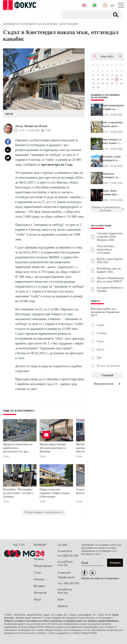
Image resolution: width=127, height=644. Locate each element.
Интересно (40, 593)
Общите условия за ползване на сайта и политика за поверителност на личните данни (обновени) (61, 621)
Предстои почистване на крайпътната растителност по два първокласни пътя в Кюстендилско (18, 448)
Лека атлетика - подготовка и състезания (106, 249)
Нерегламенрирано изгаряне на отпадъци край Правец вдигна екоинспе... (112, 107)
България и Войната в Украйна (110, 289)
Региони (39, 559)
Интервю (39, 586)
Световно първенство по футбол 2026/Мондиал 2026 (110, 237)
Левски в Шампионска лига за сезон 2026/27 (110, 280)
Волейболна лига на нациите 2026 (109, 270)
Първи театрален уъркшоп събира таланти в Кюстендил (55, 493)
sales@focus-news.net (65, 591)
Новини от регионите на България (105, 96)
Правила (63, 606)
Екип (61, 599)
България (39, 552)
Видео (38, 599)
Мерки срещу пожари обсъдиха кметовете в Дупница (53, 448)
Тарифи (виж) (66, 577)
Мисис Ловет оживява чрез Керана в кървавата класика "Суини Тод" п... (112, 193)
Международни (43, 566)
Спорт (38, 573)
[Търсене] (84, 15)
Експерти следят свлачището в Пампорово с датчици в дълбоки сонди (112, 159)
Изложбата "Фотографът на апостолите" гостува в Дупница (18, 493)
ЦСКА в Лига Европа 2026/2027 (110, 261)
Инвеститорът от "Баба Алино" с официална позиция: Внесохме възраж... (111, 141)
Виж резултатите (107, 384)
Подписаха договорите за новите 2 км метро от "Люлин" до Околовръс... (112, 176)
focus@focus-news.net (66, 563)
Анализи (39, 579)
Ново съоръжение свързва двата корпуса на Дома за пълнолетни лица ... (112, 124)
